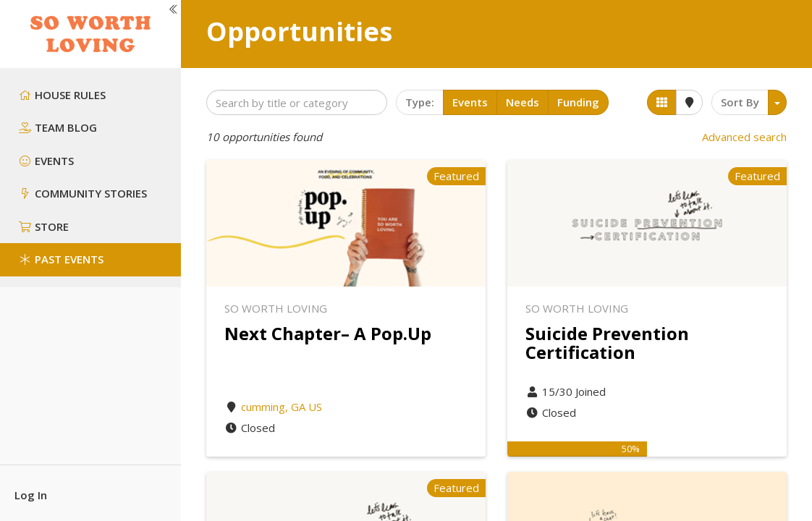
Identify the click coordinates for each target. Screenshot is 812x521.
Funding (578, 102)
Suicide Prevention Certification (607, 343)
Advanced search (744, 137)
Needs (523, 102)
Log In (31, 495)
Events (470, 102)
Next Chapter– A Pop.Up (328, 333)
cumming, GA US (282, 407)
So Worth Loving (276, 308)
